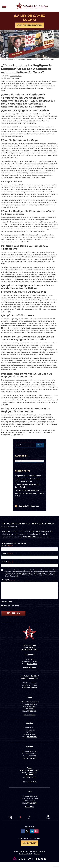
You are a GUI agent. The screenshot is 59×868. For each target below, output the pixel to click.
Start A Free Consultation (29, 25)
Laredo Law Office (29, 715)
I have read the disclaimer (12, 606)
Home (3, 59)
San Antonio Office (29, 668)
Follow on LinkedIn (32, 831)
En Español (16, 78)
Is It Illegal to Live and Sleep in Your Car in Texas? (28, 486)
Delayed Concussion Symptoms (27, 490)
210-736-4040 (30, 537)
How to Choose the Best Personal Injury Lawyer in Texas (28, 480)
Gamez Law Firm (16, 76)
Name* (7, 546)
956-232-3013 (32, 711)
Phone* (7, 562)
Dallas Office (29, 807)
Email (48, 818)
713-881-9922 (32, 758)
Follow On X (27, 831)
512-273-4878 (32, 782)
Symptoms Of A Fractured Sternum (28, 476)
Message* (8, 580)
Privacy (10, 602)
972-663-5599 (32, 803)
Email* (7, 554)
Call (29, 818)
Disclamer (4, 602)
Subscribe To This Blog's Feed (28, 506)
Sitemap (37, 854)
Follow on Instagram (36, 831)
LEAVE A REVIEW (29, 843)
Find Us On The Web (26, 854)
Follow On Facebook (23, 831)
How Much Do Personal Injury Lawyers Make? (29, 495)
